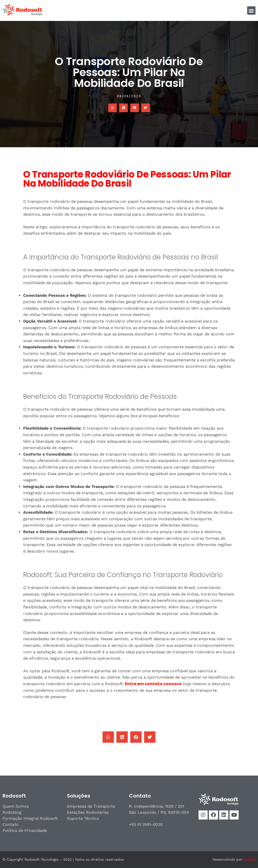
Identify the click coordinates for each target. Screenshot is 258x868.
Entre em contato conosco (153, 684)
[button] (251, 10)
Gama (250, 859)
